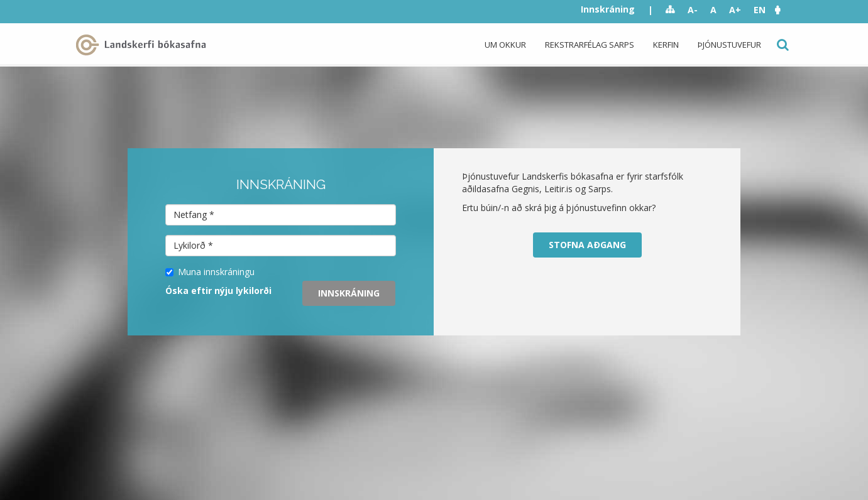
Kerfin (666, 45)
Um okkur (505, 45)
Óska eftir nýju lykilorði (218, 291)
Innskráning (608, 9)
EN (760, 10)
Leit (782, 45)
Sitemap (670, 10)
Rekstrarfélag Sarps (590, 45)
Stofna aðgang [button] (587, 245)
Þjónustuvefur (729, 45)
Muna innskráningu (210, 272)
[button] (784, 10)
